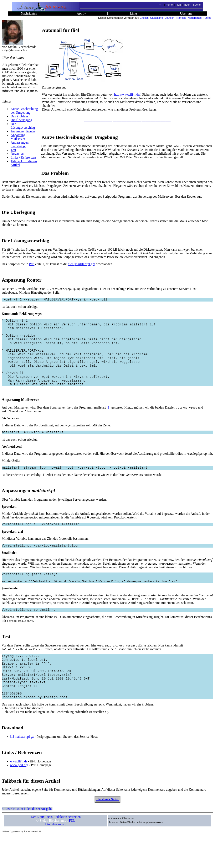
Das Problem (19, 116)
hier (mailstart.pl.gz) (81, 264)
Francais (181, 18)
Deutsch (169, 18)
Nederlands (195, 18)
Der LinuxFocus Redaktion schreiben (56, 849)
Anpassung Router (23, 131)
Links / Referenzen (23, 157)
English (144, 18)
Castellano (156, 18)
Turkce (207, 18)
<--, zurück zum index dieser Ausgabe (27, 841)
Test (13, 150)
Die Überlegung (21, 120)
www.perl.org (19, 797)
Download (18, 154)
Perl (32, 264)
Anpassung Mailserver (18, 137)
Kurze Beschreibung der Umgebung (24, 111)
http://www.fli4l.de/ (127, 94)
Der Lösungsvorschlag (23, 126)
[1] (109, 423)
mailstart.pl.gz (24, 769)
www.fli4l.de (19, 794)
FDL (72, 853)
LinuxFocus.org (56, 856)
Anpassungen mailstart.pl (20, 144)
